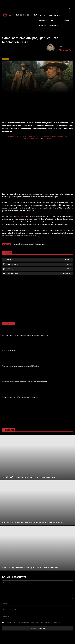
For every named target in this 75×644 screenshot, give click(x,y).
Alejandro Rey (66, 50)
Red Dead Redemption (28, 244)
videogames (46, 139)
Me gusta (68, 260)
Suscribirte (67, 273)
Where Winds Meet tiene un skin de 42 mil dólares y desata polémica (25, 382)
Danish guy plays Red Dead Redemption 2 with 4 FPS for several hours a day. (38, 137)
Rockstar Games (41, 244)
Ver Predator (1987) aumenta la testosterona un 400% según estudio (26, 335)
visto (57, 126)
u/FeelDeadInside (33, 139)
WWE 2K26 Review (8, 351)
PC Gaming (15, 244)
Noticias (6, 59)
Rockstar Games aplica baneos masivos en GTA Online (20, 366)
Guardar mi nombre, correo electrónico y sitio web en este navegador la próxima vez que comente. (32, 623)
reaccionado (21, 216)
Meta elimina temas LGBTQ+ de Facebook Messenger (20, 397)
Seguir (69, 264)
